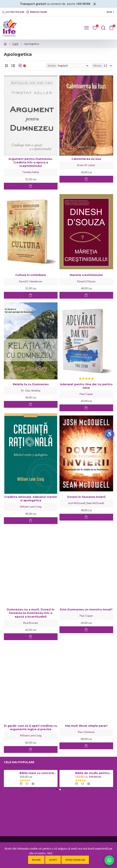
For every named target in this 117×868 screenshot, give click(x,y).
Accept (53, 860)
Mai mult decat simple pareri (86, 726)
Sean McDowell (95, 503)
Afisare (97, 66)
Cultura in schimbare (31, 275)
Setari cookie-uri (75, 860)
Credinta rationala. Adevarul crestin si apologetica (31, 499)
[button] (57, 790)
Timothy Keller (31, 172)
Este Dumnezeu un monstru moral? (86, 609)
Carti (15, 44)
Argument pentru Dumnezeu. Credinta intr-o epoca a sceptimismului (31, 162)
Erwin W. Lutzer (86, 165)
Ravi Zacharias (86, 732)
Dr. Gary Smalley (31, 391)
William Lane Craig (31, 507)
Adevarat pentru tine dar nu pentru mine (86, 386)
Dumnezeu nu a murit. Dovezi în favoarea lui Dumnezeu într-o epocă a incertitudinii (31, 613)
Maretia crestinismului (86, 275)
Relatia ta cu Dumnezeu (31, 384)
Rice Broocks (31, 623)
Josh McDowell (77, 503)
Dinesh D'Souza (86, 282)
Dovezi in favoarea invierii (86, 497)
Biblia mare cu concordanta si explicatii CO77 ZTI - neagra (38, 773)
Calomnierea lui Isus (86, 159)
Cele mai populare (19, 762)
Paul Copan (86, 394)
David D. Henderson (31, 282)
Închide (36, 860)
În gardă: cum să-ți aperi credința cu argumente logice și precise (31, 727)
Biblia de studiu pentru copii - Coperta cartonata (93, 773)
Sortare (52, 66)
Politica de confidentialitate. (70, 853)
